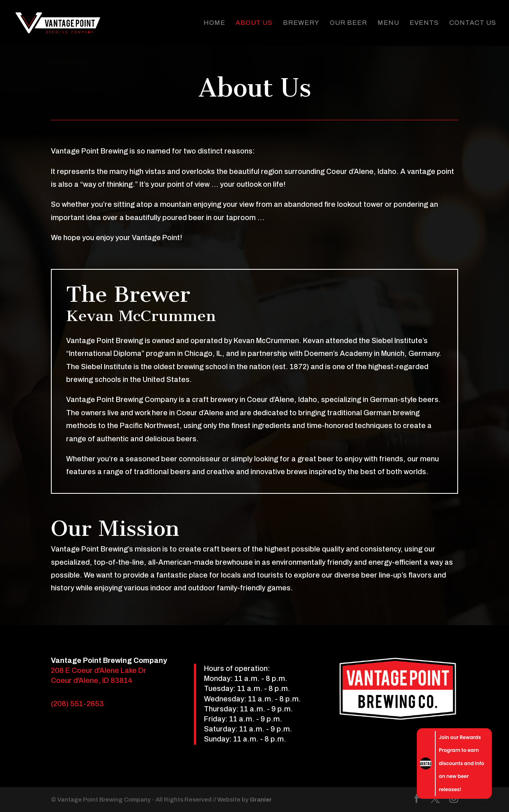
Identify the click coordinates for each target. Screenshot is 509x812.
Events (424, 23)
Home (214, 23)
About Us (254, 23)
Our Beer (348, 23)
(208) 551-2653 (77, 704)
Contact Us (473, 23)
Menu (388, 23)
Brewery (301, 23)
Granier (261, 800)
